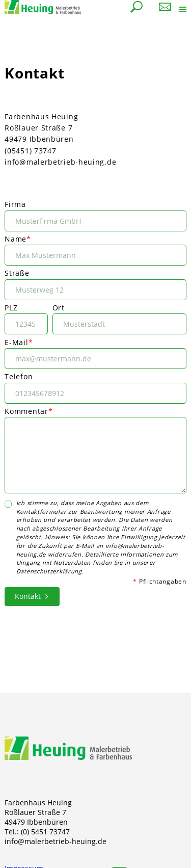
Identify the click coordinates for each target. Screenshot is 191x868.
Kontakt (28, 596)
